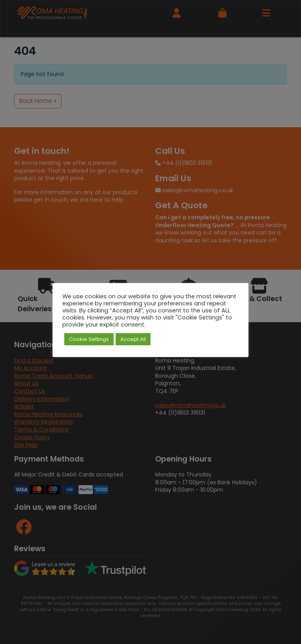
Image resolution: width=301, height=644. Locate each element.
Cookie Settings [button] (89, 339)
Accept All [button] (133, 339)
